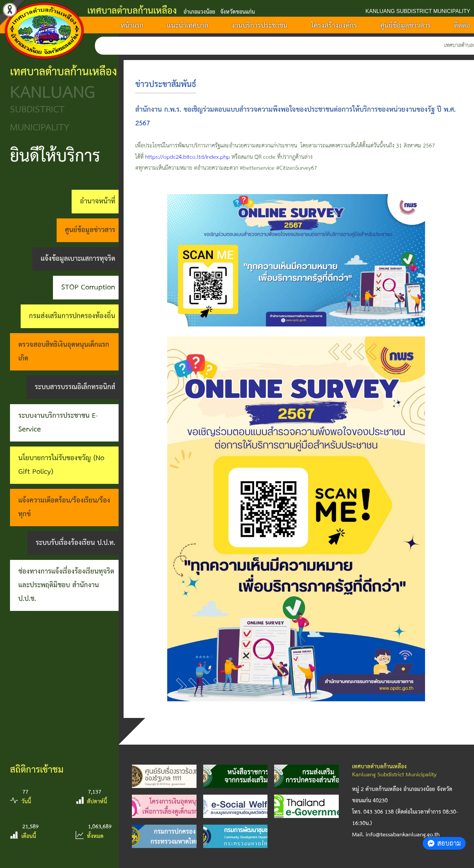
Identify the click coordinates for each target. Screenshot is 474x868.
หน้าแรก (132, 26)
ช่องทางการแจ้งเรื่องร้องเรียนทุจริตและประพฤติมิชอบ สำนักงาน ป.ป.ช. (66, 585)
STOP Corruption (88, 287)
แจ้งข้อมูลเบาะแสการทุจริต (78, 259)
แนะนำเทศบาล (188, 26)
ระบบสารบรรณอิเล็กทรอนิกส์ (75, 387)
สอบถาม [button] (444, 843)
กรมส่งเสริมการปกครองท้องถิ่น (72, 316)
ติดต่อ (462, 26)
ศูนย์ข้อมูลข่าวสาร (406, 26)
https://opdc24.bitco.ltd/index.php (188, 157)
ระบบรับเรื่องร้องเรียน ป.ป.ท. (75, 543)
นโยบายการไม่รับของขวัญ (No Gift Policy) (61, 465)
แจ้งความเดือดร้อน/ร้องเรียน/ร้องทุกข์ (64, 507)
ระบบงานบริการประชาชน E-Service (58, 423)
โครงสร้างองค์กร (334, 26)
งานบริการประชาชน (259, 26)
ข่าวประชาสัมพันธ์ (166, 85)
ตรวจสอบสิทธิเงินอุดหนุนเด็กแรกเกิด (64, 352)
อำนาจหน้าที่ (98, 201)
